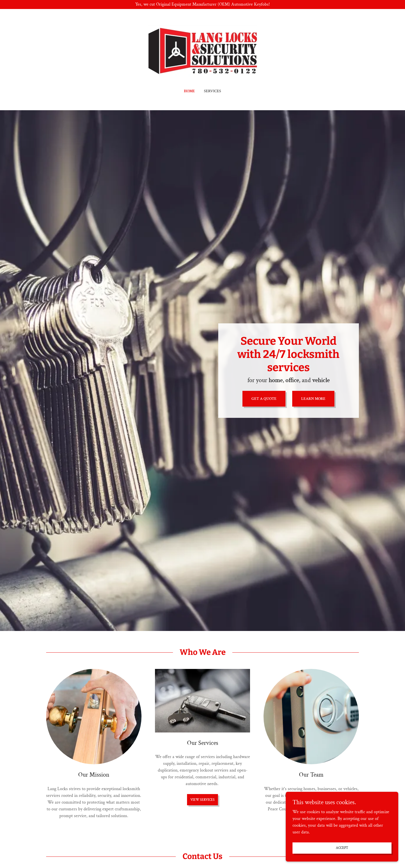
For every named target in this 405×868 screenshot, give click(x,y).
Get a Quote (264, 399)
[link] (203, 52)
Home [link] (189, 91)
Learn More (313, 399)
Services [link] (212, 91)
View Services (202, 800)
